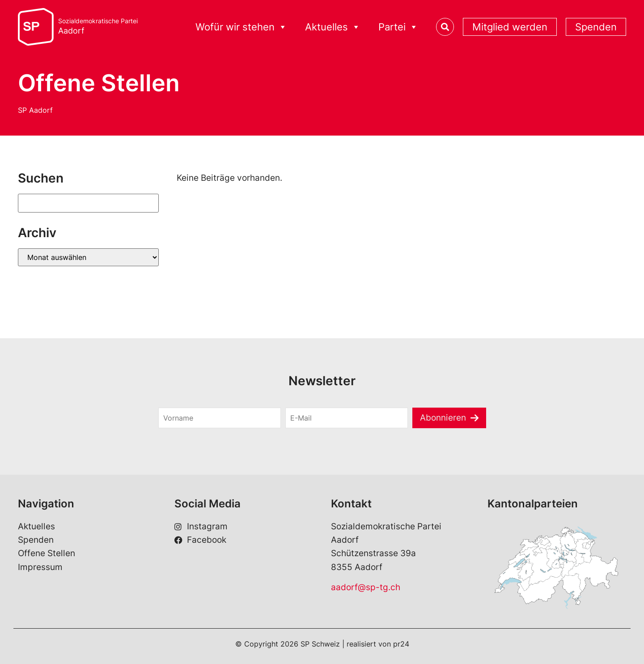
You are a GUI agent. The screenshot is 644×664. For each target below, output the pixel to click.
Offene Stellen (47, 553)
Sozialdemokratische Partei (98, 26)
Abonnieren (443, 418)
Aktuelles (333, 27)
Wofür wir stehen (241, 27)
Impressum (40, 567)
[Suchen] (88, 203)
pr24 (401, 644)
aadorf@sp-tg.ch (366, 587)
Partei (398, 27)
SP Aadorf (35, 110)
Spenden (596, 27)
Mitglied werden (510, 27)
